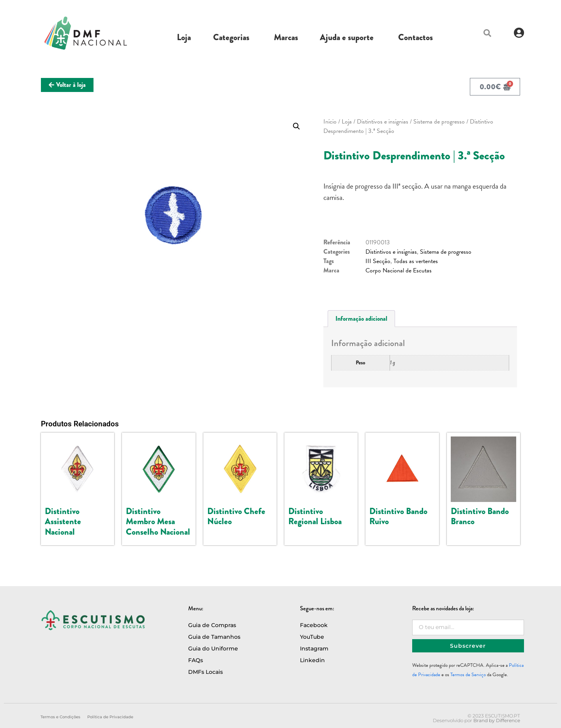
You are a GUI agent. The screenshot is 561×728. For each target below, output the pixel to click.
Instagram (314, 648)
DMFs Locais (206, 672)
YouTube (312, 637)
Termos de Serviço (468, 675)
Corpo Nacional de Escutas (399, 270)
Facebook (314, 625)
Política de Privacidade (110, 717)
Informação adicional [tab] (361, 319)
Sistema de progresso (439, 122)
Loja (347, 122)
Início (330, 122)
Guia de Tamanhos (214, 637)
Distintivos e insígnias (383, 122)
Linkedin (312, 660)
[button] (487, 33)
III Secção (378, 261)
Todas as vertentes (416, 261)
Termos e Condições (60, 717)
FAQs (196, 660)
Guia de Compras (212, 625)
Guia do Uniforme (213, 648)
